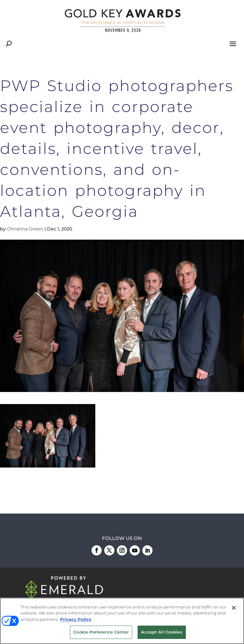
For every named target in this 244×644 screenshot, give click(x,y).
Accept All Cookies (162, 632)
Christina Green (25, 229)
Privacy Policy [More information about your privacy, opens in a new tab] (76, 619)
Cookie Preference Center (101, 632)
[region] (122, 621)
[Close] (234, 608)
